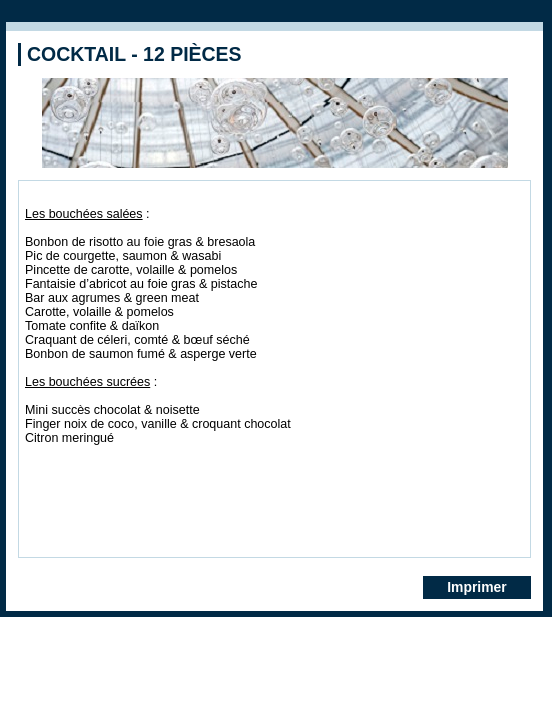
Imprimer (477, 587)
